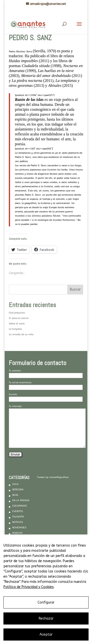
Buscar (75, 289)
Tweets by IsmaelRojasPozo (53, 477)
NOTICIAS (18, 522)
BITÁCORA (18, 490)
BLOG (15, 495)
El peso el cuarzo (19, 318)
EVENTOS (18, 511)
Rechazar (46, 618)
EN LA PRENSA (21, 500)
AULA (15, 484)
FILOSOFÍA (18, 517)
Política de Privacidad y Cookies (29, 587)
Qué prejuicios (17, 313)
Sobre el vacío (17, 324)
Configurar (46, 602)
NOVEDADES (19, 528)
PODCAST (17, 533)
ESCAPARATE (20, 506)
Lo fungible (15, 329)
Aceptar (46, 635)
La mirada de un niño (21, 334)
